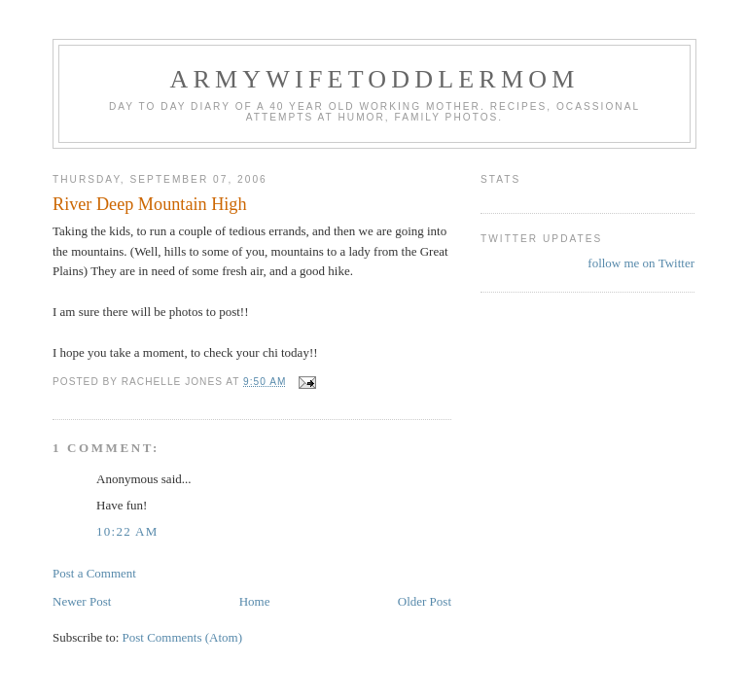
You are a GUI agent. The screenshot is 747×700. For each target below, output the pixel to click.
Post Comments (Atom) (183, 637)
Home (255, 601)
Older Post (425, 601)
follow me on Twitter (641, 263)
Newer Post (82, 601)
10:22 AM (127, 531)
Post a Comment (94, 573)
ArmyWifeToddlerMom (374, 79)
